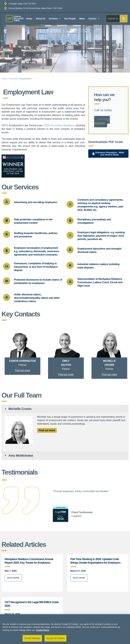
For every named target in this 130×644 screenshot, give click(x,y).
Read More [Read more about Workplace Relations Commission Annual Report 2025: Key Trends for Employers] (13, 578)
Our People (70, 19)
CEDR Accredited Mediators (59, 125)
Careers (94, 19)
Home (29, 19)
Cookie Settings (32, 639)
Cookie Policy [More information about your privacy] (43, 631)
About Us (41, 19)
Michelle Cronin (20, 409)
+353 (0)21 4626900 (102, 122)
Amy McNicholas (21, 456)
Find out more (23, 370)
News (82, 19)
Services (55, 19)
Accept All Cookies (55, 639)
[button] (65, 409)
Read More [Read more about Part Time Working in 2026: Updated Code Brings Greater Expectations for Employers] (79, 578)
